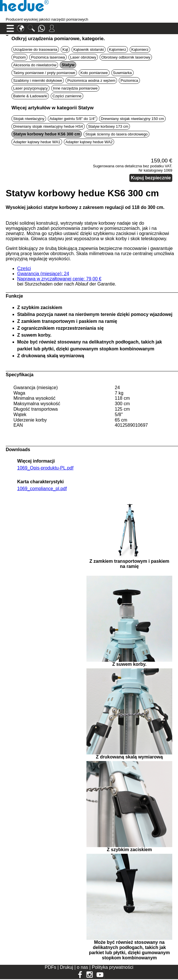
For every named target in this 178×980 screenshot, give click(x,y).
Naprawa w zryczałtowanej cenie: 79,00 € (59, 279)
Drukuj (67, 967)
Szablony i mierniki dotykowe (38, 80)
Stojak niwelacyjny (29, 119)
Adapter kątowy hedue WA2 (89, 142)
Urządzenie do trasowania (35, 50)
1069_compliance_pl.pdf (42, 489)
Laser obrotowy (83, 57)
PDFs (50, 967)
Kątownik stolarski (89, 50)
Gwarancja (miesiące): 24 (43, 274)
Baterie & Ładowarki (30, 96)
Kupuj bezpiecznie (151, 178)
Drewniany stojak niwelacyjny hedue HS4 (48, 126)
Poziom (19, 57)
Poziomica (129, 80)
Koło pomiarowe (94, 73)
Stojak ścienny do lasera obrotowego (116, 134)
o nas (83, 967)
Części (24, 268)
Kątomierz (118, 50)
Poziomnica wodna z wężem (91, 80)
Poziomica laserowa (48, 57)
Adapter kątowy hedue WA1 (37, 142)
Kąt (65, 50)
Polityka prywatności (113, 967)
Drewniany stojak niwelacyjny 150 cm (132, 119)
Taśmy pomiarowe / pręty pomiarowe (44, 73)
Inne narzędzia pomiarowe (75, 88)
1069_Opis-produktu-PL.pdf (45, 468)
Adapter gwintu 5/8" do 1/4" (73, 119)
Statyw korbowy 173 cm (108, 126)
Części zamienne (67, 96)
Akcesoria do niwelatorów (35, 65)
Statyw (68, 65)
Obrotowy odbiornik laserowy (126, 57)
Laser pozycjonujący (30, 88)
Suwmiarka (122, 73)
